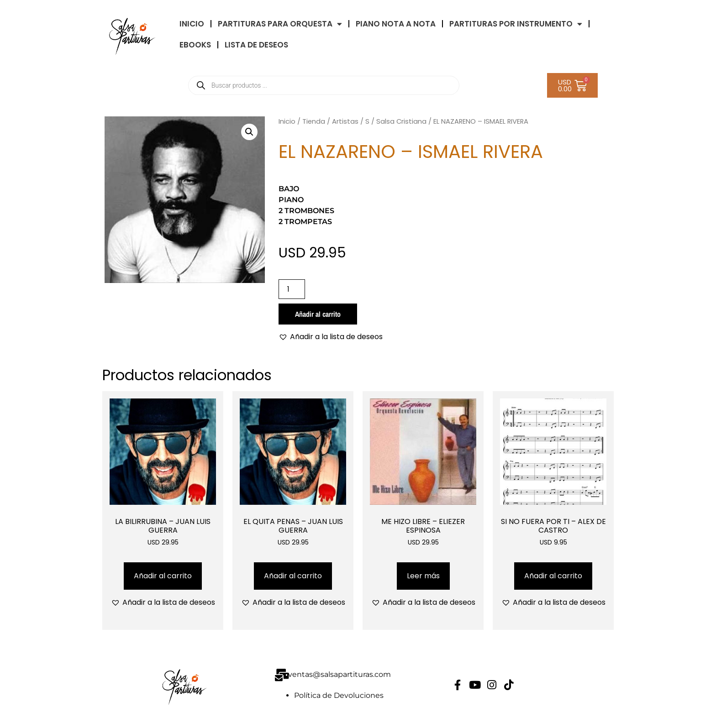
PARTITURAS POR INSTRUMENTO (516, 24)
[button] (249, 132)
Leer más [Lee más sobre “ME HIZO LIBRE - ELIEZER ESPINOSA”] (423, 576)
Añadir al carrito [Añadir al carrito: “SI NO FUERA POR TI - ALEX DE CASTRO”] (553, 576)
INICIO (192, 24)
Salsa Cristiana (401, 121)
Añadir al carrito (318, 314)
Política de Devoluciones (339, 695)
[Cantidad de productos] (292, 289)
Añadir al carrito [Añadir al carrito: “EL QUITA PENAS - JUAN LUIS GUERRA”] (293, 576)
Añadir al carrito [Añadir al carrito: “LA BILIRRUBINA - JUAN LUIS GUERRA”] (163, 576)
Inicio (287, 121)
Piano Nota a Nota (396, 24)
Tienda (314, 121)
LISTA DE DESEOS (256, 45)
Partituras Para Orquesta (280, 24)
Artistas (345, 121)
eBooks (195, 45)
